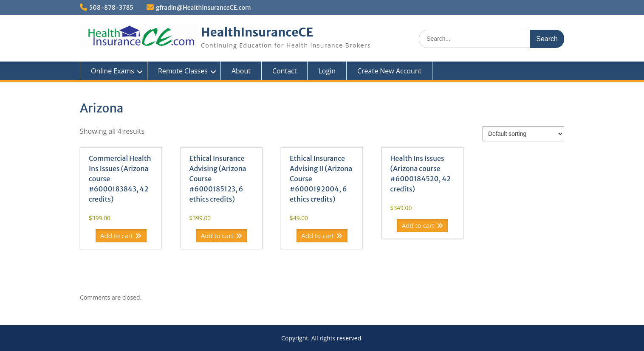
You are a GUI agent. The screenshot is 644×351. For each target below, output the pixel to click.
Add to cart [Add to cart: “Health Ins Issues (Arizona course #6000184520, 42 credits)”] (418, 225)
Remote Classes (183, 71)
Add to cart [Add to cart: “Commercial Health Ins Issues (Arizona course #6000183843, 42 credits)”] (117, 236)
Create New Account (389, 71)
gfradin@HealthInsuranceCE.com (203, 8)
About (241, 71)
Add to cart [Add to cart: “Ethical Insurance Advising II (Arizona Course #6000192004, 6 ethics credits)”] (318, 236)
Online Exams (113, 71)
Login (327, 71)
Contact (284, 71)
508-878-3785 (111, 8)
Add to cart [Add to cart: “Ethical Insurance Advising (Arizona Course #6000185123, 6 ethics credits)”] (217, 236)
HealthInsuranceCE (257, 32)
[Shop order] (523, 134)
